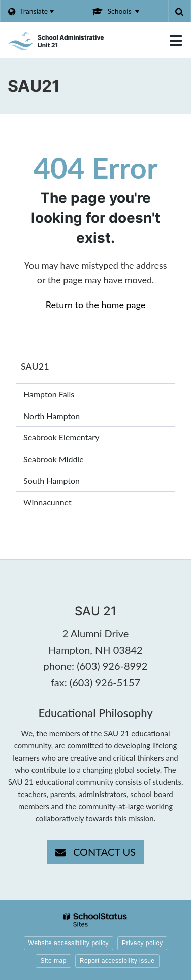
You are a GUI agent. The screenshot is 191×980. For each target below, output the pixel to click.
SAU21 (35, 366)
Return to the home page (96, 305)
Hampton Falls (64, 396)
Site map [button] (53, 961)
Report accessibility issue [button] (117, 961)
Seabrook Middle (68, 461)
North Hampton (67, 418)
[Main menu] (176, 40)
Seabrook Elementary (76, 439)
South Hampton (67, 483)
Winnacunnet (62, 504)
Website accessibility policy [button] (69, 943)
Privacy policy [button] (142, 943)
